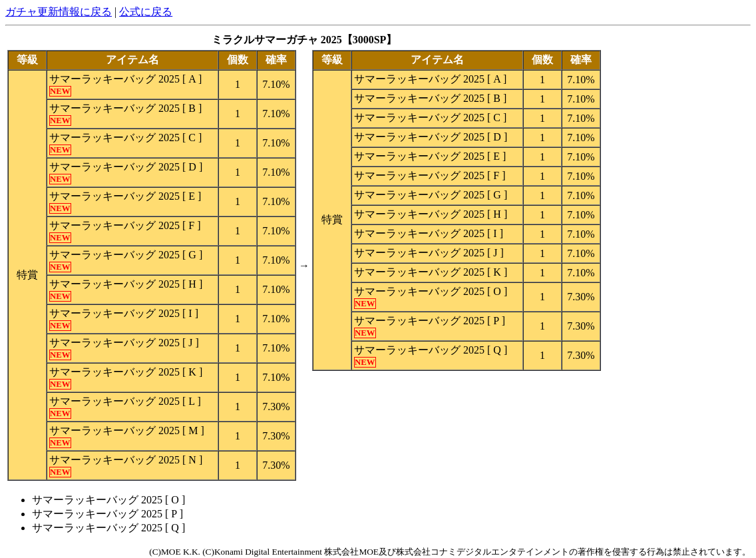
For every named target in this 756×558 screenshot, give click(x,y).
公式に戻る (146, 12)
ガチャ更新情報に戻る (59, 12)
